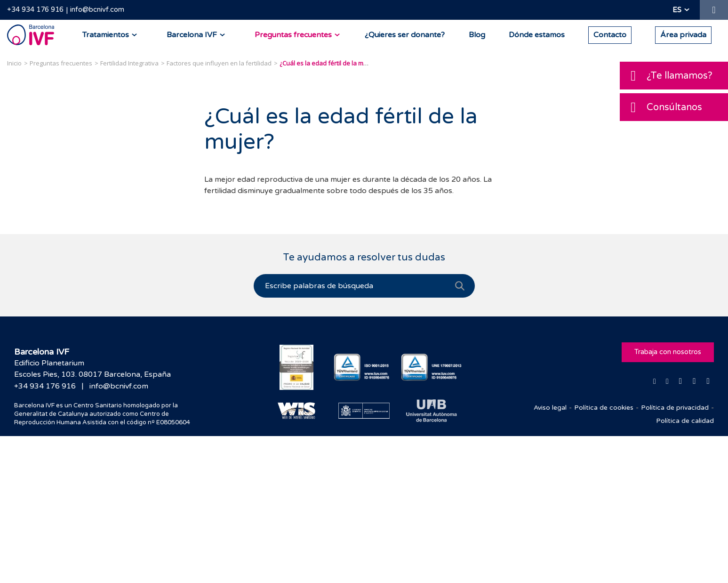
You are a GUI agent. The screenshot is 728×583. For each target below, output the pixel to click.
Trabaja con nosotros (668, 352)
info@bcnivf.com (97, 9)
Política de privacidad (675, 408)
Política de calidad (685, 421)
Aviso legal (550, 408)
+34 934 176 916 (35, 9)
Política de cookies (604, 408)
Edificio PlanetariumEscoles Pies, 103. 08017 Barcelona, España (92, 369)
